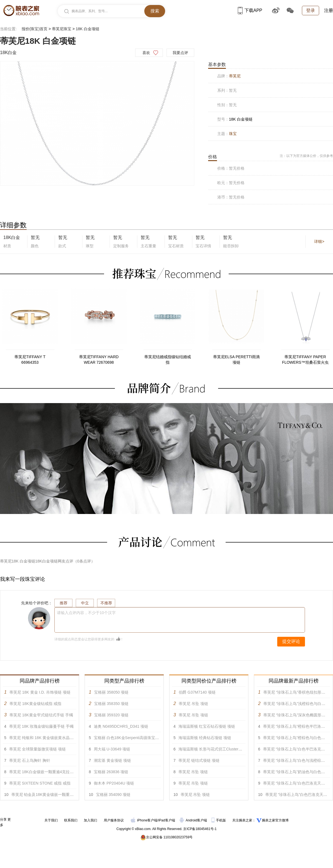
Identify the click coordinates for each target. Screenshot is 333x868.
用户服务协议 (114, 820)
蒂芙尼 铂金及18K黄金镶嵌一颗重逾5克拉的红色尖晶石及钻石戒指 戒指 (73, 795)
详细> (319, 241)
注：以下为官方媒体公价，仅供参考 (306, 156)
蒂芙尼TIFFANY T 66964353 (30, 360)
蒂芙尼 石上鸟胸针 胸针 (30, 760)
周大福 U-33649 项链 (112, 749)
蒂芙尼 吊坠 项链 (193, 704)
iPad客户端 (167, 820)
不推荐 (106, 603)
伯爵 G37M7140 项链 (197, 692)
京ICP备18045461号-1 (200, 829)
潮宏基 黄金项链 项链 (112, 760)
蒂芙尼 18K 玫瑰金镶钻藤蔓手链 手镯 (41, 726)
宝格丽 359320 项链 (111, 715)
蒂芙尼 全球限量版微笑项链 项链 (37, 749)
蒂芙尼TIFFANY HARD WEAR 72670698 (99, 360)
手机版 (219, 820)
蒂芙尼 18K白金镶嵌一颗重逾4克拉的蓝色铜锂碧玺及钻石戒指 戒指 (67, 772)
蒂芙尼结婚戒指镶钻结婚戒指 (168, 360)
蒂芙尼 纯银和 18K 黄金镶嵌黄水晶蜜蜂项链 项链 (52, 738)
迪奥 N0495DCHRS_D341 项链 (121, 726)
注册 (329, 10)
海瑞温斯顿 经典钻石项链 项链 (205, 738)
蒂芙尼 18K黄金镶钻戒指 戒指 (35, 704)
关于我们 (51, 820)
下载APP (250, 10)
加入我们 (90, 820)
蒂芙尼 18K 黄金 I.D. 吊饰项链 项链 (40, 692)
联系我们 (71, 820)
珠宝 (233, 134)
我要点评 (180, 53)
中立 (85, 603)
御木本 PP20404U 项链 (114, 783)
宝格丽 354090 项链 (113, 795)
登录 (311, 10)
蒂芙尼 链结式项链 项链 (199, 760)
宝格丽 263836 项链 (111, 772)
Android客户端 (194, 820)
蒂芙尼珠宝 (62, 29)
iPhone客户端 (144, 820)
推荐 (64, 603)
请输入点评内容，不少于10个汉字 (86, 613)
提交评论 (291, 641)
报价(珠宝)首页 (35, 29)
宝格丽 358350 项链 (111, 704)
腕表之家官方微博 (275, 820)
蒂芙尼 (235, 76)
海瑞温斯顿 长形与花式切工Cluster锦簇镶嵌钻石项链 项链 (228, 749)
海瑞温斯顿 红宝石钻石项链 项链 (207, 726)
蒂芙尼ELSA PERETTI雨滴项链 (236, 360)
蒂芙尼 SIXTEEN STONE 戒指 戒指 (40, 783)
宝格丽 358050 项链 (111, 692)
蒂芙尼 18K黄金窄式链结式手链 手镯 (41, 715)
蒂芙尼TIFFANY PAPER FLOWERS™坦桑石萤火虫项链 (305, 360)
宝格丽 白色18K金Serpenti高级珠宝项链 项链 (133, 738)
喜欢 (146, 53)
